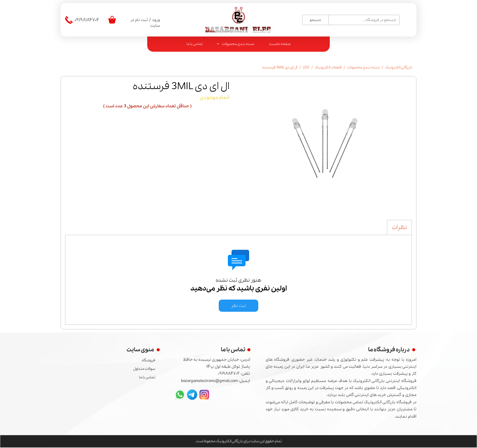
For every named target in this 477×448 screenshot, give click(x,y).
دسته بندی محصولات (238, 44)
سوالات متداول (144, 369)
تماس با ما (195, 44)
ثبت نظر (238, 306)
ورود (156, 20)
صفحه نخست (280, 44)
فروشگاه (148, 360)
